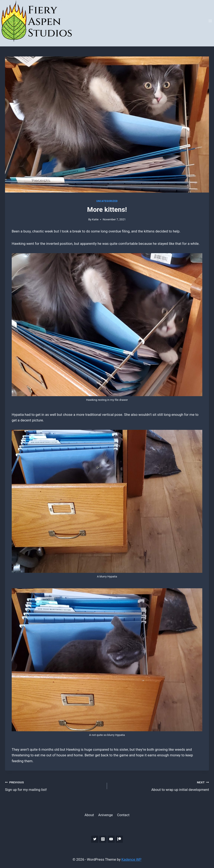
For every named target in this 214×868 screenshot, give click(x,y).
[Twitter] (95, 839)
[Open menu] (210, 21)
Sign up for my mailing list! (54, 786)
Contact (123, 815)
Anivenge (106, 815)
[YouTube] (111, 839)
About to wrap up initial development (160, 786)
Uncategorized (107, 201)
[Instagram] (103, 839)
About (89, 815)
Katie (95, 219)
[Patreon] (119, 839)
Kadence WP (131, 859)
